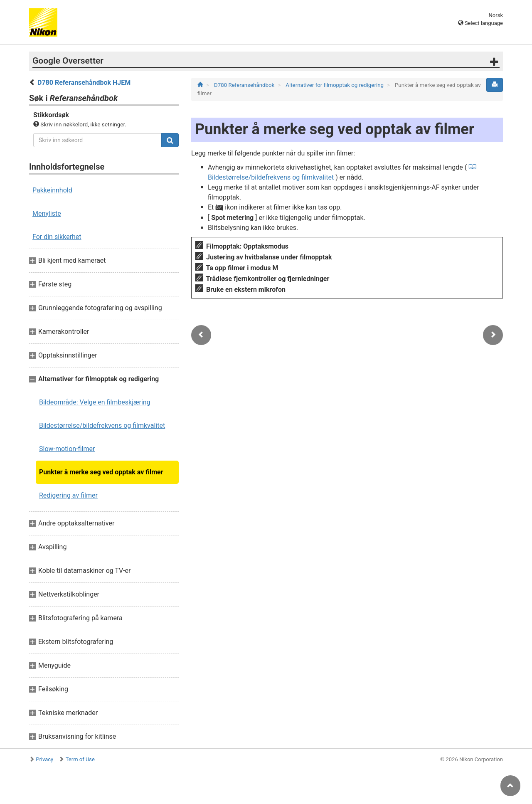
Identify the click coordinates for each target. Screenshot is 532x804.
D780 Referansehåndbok (245, 85)
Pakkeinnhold (52, 190)
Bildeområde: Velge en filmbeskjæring (95, 402)
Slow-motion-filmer (67, 449)
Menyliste (47, 213)
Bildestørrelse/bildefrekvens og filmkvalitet (102, 425)
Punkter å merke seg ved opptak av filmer (101, 472)
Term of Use (80, 759)
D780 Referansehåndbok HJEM (84, 83)
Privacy (44, 759)
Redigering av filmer (68, 495)
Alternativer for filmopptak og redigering (335, 85)
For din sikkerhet (57, 237)
